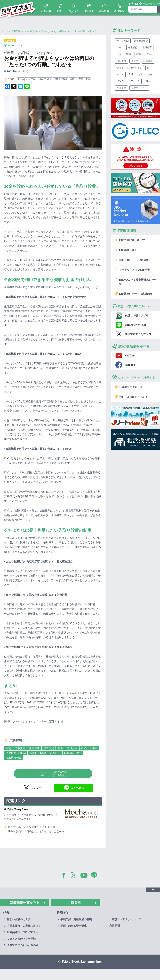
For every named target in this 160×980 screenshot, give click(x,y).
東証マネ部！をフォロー (139, 334)
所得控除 (11, 753)
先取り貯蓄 (85, 79)
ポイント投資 (145, 74)
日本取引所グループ (131, 387)
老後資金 (72, 748)
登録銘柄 (119, 11)
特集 (60, 11)
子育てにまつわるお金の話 (23, 945)
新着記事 (46, 11)
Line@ (141, 4)
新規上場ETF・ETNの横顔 (134, 260)
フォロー (36, 788)
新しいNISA (123, 41)
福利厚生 (55, 753)
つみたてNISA (44, 79)
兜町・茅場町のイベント (134, 397)
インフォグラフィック (128, 81)
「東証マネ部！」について (125, 919)
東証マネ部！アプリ (137, 316)
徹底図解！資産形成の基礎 (76, 919)
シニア (120, 74)
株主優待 (133, 47)
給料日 (73, 79)
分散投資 (20, 748)
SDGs (148, 81)
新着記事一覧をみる (25, 903)
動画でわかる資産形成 (73, 926)
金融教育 (147, 47)
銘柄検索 (104, 11)
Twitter (133, 4)
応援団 (89, 11)
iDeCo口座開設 (73, 753)
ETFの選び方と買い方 (132, 240)
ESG (131, 74)
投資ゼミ (74, 11)
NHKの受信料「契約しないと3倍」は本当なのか (36, 831)
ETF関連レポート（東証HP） (136, 294)
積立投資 (49, 748)
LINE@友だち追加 (135, 325)
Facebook (130, 4)
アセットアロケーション (129, 68)
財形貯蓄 (31, 79)
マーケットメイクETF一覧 (135, 270)
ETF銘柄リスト (128, 250)
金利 (8, 748)
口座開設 (148, 61)
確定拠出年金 (141, 41)
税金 (60, 748)
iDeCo (21, 79)
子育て (135, 61)
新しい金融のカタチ (19, 919)
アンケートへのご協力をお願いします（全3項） (53, 774)
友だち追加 (78, 788)
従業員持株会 (61, 79)
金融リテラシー (139, 88)
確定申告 (121, 61)
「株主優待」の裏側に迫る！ (24, 926)
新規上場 (121, 88)
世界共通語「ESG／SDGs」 (23, 932)
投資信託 (34, 748)
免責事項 (115, 926)
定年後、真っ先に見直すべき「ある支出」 (33, 827)
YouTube (137, 4)
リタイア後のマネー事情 (21, 939)
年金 (95, 748)
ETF (149, 68)
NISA (23, 753)
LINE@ (95, 876)
